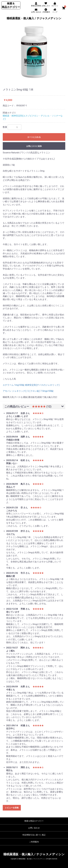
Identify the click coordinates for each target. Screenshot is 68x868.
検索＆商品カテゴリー (34, 821)
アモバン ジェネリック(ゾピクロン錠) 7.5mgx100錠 (28, 391)
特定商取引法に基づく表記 (34, 835)
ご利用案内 (34, 842)
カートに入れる (34, 137)
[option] (34, 52)
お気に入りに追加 (34, 146)
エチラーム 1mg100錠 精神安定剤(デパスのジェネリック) (32, 385)
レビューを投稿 (12, 808)
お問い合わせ (34, 828)
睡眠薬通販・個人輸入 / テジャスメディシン (34, 18)
